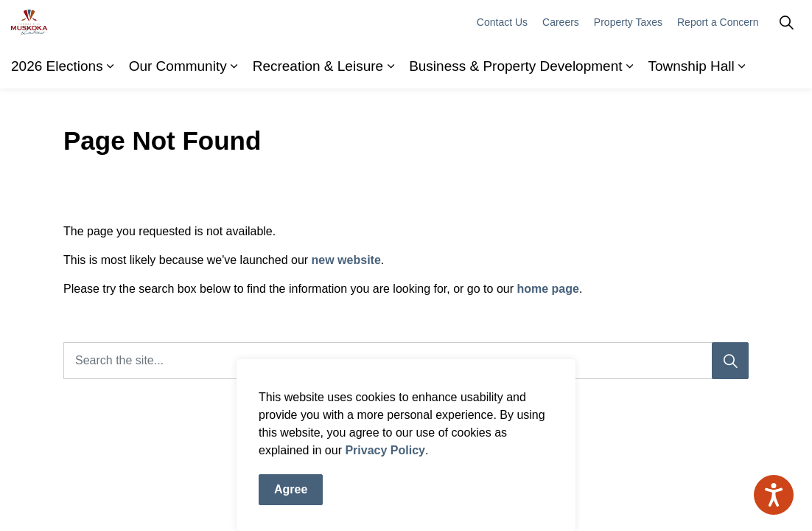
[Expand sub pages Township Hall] (742, 111)
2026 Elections (57, 110)
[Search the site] (406, 361)
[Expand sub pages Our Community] (234, 111)
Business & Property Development (515, 110)
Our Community (178, 110)
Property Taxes (628, 66)
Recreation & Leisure (318, 110)
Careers (561, 66)
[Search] (730, 361)
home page (547, 289)
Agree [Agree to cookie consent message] (291, 504)
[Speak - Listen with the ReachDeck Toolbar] (774, 495)
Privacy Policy (385, 464)
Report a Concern (718, 66)
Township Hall (692, 110)
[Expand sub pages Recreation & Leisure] (391, 111)
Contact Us (502, 66)
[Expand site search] (786, 66)
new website (346, 260)
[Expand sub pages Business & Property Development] (630, 111)
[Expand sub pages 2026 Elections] (111, 111)
